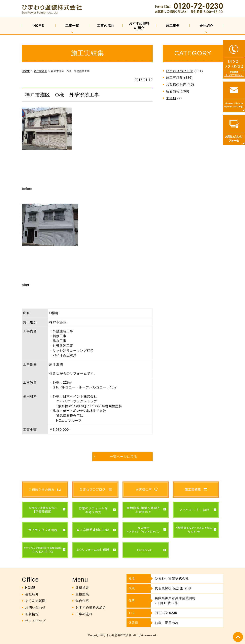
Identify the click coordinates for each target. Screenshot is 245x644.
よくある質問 (35, 601)
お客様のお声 (176, 84)
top (238, 637)
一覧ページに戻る (124, 457)
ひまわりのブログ (180, 71)
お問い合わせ (35, 607)
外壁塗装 (82, 588)
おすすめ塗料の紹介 (139, 26)
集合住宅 (82, 601)
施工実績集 (174, 78)
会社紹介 (206, 26)
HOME (39, 26)
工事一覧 (72, 26)
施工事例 (173, 26)
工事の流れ (106, 26)
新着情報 (173, 91)
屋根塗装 (82, 594)
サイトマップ (35, 621)
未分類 (171, 98)
